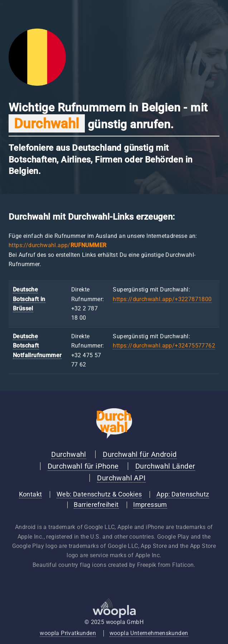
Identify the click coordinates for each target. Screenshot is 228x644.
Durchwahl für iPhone (83, 466)
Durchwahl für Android (140, 454)
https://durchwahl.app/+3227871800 (162, 299)
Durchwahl (69, 454)
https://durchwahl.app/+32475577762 (164, 346)
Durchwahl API (121, 478)
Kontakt (31, 494)
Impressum (150, 505)
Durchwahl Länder (165, 466)
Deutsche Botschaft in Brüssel (29, 299)
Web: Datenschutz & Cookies (99, 494)
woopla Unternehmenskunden (149, 633)
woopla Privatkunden (68, 633)
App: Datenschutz (183, 494)
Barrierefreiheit (96, 505)
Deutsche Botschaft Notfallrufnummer (37, 346)
